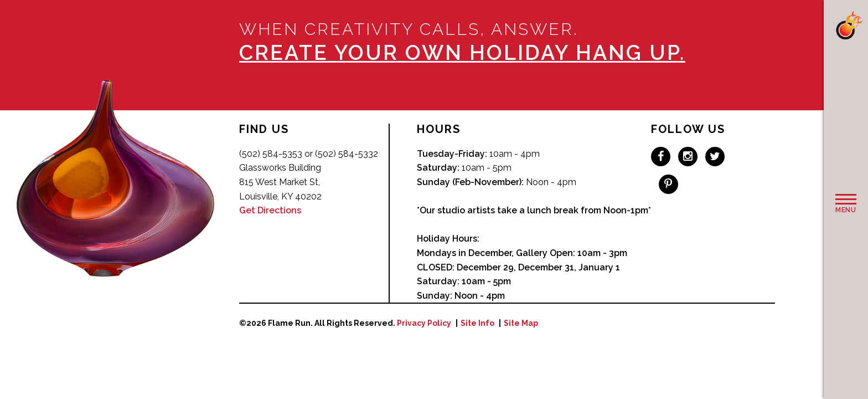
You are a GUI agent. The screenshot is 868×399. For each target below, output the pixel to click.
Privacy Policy (424, 323)
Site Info (477, 323)
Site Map (521, 323)
